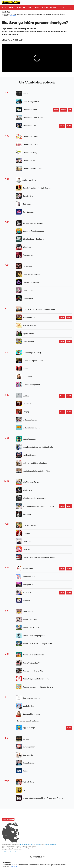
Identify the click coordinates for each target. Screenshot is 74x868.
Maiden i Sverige (29, 455)
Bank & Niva (28, 196)
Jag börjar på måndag (32, 353)
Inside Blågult (28, 341)
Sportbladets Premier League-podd (37, 644)
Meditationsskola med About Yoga (36, 471)
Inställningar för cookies (10, 852)
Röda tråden (28, 568)
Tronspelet (27, 739)
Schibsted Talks (29, 577)
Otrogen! (26, 533)
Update (26, 771)
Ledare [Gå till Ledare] (53, 8)
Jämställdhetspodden (31, 385)
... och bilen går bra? (31, 102)
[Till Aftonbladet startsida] (11, 3)
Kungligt (26, 412)
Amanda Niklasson (50, 844)
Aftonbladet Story (30, 153)
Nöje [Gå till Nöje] (31, 8)
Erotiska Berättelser (31, 282)
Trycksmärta (28, 755)
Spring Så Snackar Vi (31, 663)
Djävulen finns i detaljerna (33, 239)
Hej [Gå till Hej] (25, 8)
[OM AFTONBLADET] (37, 857)
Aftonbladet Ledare (30, 145)
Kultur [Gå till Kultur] (45, 8)
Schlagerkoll (28, 584)
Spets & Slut (28, 612)
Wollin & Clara (28, 782)
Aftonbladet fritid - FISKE (33, 169)
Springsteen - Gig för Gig (33, 671)
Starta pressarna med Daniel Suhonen (38, 687)
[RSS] (70, 110)
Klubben (26, 396)
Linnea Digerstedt (25, 844)
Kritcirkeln (27, 404)
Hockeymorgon (29, 317)
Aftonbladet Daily (30, 110)
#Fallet (25, 94)
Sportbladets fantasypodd (33, 655)
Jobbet (25, 369)
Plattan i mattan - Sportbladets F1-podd (39, 557)
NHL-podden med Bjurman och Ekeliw (38, 506)
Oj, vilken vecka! (29, 525)
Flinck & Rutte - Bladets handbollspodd (39, 309)
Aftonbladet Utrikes (30, 161)
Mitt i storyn (27, 490)
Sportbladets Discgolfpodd (33, 636)
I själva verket (28, 333)
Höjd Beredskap (29, 325)
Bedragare (27, 204)
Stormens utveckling (31, 698)
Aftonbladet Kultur (30, 137)
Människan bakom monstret (34, 498)
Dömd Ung (27, 247)
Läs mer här (13, 16)
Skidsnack (27, 592)
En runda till (27, 266)
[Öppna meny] (63, 8)
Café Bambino (28, 212)
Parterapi (26, 549)
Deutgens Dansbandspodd (33, 231)
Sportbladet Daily (30, 620)
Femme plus (28, 298)
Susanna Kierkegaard (31, 714)
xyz (24, 790)
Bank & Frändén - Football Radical (37, 188)
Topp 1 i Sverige (29, 728)
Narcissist (27, 514)
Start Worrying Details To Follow (36, 679)
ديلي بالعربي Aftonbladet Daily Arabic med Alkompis (43, 798)
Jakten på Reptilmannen (33, 361)
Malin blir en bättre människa (35, 463)
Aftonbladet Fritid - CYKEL (33, 118)
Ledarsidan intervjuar (31, 428)
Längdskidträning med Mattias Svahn (38, 447)
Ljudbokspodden (29, 439)
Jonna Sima (27, 377)
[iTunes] (56, 110)
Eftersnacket (28, 255)
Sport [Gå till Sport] (12, 8)
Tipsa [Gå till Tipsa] (37, 8)
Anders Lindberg (29, 180)
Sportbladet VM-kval (31, 628)
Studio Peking (28, 706)
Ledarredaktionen (30, 420)
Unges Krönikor (29, 763)
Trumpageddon (29, 747)
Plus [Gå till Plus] (19, 8)
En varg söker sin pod (31, 274)
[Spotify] (63, 110)
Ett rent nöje (28, 290)
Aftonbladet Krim (29, 126)
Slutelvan (26, 601)
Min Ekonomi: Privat (31, 482)
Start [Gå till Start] (4, 8)
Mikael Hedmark (36, 844)
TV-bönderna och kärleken (28, 721)
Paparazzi (27, 541)
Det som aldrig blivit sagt (33, 223)
